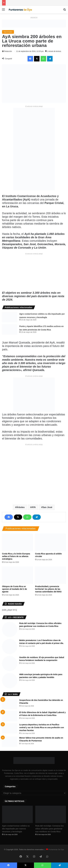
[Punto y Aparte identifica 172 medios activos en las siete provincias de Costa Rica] (10, 330)
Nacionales (8, 32)
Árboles (21, 507)
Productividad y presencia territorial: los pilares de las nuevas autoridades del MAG (48, 589)
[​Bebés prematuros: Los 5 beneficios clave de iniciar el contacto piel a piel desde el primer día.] (10, 646)
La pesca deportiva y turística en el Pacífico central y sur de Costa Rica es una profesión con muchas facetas (42, 727)
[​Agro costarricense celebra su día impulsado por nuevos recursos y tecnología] (10, 317)
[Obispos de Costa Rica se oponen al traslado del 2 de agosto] (17, 575)
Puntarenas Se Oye (56, 850)
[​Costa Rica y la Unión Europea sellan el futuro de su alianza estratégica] (17, 542)
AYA (34, 507)
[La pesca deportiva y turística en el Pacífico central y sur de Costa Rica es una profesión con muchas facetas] (10, 728)
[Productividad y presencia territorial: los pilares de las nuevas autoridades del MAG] (51, 575)
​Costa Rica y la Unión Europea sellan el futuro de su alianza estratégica (16, 556)
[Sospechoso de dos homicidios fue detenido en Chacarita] (10, 704)
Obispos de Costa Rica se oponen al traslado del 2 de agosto (14, 589)
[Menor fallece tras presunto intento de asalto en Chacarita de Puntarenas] (10, 742)
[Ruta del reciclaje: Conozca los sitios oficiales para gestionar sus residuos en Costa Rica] (10, 629)
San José (47, 507)
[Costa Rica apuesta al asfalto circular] (51, 542)
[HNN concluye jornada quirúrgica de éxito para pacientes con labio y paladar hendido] (10, 681)
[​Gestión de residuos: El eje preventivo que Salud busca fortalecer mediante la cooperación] (10, 664)
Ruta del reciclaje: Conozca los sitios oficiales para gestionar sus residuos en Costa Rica (49, 829)
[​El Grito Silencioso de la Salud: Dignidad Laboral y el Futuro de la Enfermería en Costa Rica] (10, 716)
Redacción (8, 51)
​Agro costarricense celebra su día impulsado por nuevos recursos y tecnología (16, 829)
